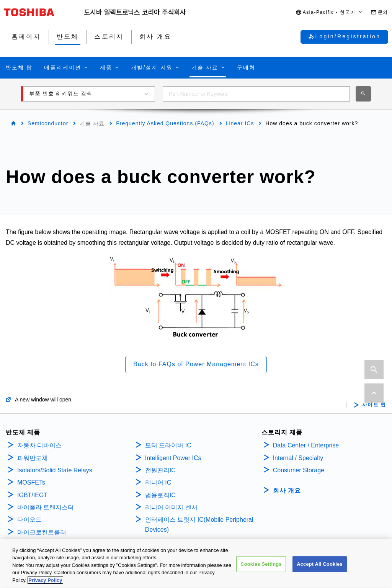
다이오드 (29, 520)
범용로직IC (160, 495)
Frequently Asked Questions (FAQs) (165, 123)
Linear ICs (240, 123)
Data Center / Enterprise (306, 445)
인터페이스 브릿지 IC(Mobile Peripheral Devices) (199, 525)
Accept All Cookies (320, 569)
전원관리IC (160, 470)
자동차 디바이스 (39, 445)
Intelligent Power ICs (173, 458)
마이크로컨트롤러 (42, 532)
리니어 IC (158, 482)
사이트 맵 (374, 405)
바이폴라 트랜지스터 (46, 507)
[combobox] (256, 94)
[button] (329, 12)
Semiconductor (48, 123)
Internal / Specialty (298, 458)
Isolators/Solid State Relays (55, 470)
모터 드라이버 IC (168, 445)
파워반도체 (33, 458)
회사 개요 (287, 491)
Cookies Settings (261, 569)
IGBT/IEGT (32, 495)
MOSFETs (31, 482)
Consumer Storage (299, 470)
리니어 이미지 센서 (171, 507)
